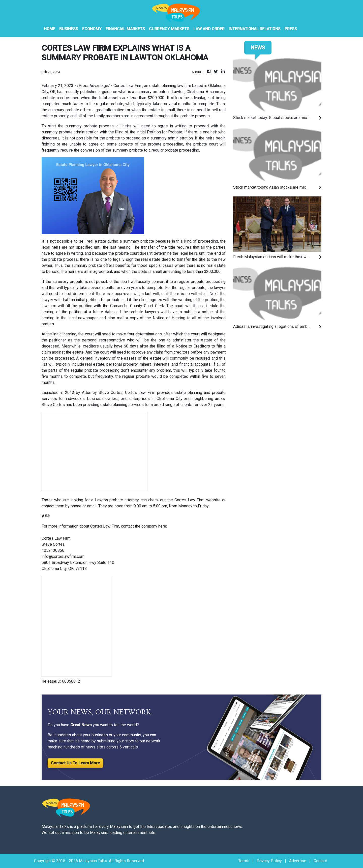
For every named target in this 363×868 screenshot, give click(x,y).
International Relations (255, 29)
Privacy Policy (269, 861)
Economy (92, 29)
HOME (50, 29)
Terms (244, 861)
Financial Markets (125, 29)
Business (69, 29)
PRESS (291, 29)
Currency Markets (169, 29)
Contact (320, 861)
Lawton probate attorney (117, 500)
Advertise (298, 861)
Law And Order (209, 29)
